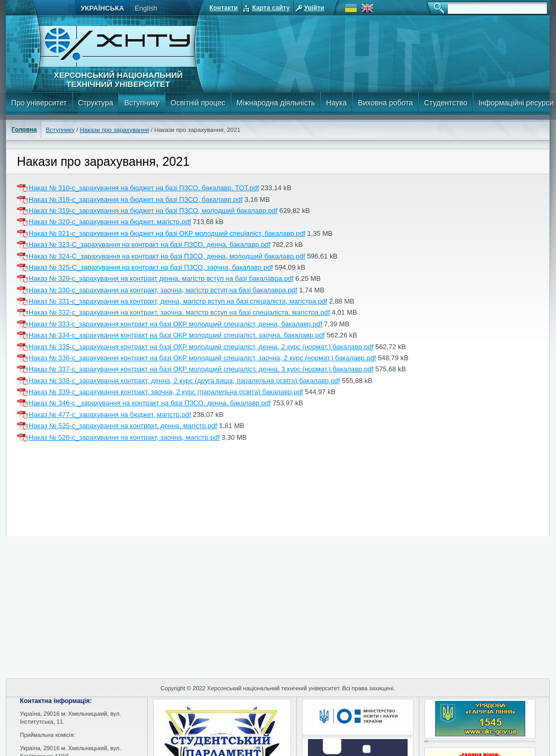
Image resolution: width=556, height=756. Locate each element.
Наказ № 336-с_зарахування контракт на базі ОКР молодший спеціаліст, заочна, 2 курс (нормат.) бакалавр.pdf (202, 358)
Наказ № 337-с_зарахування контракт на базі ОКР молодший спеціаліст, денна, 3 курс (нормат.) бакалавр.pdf (201, 369)
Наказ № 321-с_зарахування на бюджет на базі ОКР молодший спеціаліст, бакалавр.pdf (167, 233)
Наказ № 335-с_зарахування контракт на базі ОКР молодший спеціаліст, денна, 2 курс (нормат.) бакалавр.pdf (201, 347)
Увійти (314, 8)
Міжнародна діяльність (276, 103)
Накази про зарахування (115, 130)
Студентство (446, 103)
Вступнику (142, 103)
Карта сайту (271, 8)
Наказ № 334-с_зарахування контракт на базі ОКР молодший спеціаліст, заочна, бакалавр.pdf (177, 335)
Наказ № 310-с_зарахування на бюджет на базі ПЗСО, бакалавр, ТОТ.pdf (144, 188)
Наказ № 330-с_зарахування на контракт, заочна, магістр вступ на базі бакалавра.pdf (163, 290)
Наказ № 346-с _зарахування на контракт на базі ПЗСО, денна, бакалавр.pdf (150, 403)
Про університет (39, 103)
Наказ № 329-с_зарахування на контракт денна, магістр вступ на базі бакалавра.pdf (161, 278)
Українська (102, 8)
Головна (24, 129)
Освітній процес (198, 103)
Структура (95, 103)
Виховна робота (385, 103)
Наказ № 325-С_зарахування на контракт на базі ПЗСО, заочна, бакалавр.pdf (151, 267)
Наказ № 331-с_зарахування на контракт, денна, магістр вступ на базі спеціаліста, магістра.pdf (178, 301)
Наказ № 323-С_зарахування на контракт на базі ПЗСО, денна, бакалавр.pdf (149, 244)
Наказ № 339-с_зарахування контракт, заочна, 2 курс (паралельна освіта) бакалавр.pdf (166, 392)
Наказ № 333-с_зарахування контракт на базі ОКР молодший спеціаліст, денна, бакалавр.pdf (175, 324)
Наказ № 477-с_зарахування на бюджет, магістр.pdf (110, 415)
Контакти (224, 8)
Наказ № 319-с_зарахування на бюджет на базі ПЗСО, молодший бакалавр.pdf (153, 211)
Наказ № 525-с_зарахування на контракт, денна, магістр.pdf (123, 426)
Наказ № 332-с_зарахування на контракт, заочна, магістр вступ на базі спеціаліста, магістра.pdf (179, 312)
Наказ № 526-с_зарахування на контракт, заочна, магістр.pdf (124, 437)
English (146, 8)
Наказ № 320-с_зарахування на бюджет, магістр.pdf (110, 222)
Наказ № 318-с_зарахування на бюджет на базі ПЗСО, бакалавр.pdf (136, 199)
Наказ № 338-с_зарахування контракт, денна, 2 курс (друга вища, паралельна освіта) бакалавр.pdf (184, 381)
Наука (336, 103)
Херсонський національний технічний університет (118, 79)
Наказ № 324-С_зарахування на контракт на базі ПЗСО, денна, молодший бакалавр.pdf (167, 256)
